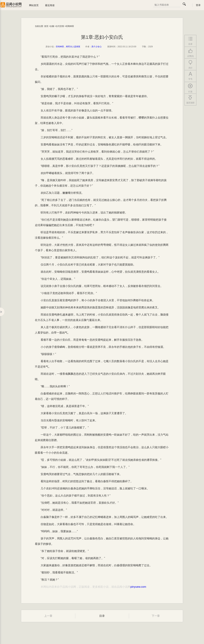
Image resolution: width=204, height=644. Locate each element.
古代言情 (60, 26)
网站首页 (34, 5)
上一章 (48, 616)
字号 (190, 76)
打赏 (190, 88)
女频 (52, 26)
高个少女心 (97, 47)
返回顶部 (190, 100)
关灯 (190, 65)
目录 (102, 616)
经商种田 (70, 26)
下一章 (156, 616)
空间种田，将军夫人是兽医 (68, 47)
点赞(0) (190, 53)
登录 (198, 5)
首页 (46, 26)
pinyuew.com (138, 587)
